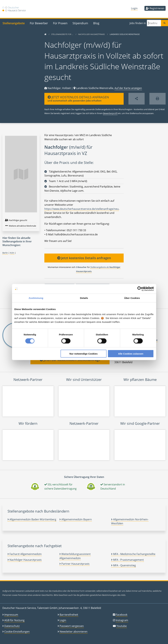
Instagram (122, 620)
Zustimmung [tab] (36, 298)
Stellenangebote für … (62, 34)
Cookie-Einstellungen (17, 632)
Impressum (11, 615)
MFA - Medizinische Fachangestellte (133, 554)
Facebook (122, 615)
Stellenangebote (14, 23)
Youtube (122, 626)
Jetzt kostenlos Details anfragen (84, 258)
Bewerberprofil (110, 113)
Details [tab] (84, 298)
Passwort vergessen (72, 626)
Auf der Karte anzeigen (128, 88)
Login (134, 8)
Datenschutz (12, 626)
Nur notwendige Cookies (83, 354)
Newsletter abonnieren (74, 632)
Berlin (5, 253)
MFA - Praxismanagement (127, 560)
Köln (12, 253)
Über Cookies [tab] (132, 298)
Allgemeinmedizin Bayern (76, 519)
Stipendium (80, 23)
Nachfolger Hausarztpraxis (92, 34)
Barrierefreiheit (69, 615)
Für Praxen (60, 23)
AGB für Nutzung (14, 620)
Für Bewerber (39, 23)
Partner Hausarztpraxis (74, 564)
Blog (96, 23)
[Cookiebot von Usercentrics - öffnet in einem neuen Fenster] (140, 289)
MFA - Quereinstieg (123, 565)
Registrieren (155, 8)
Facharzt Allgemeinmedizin (25, 554)
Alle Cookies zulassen (131, 354)
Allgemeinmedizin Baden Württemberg (32, 519)
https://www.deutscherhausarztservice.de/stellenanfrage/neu (82, 209)
